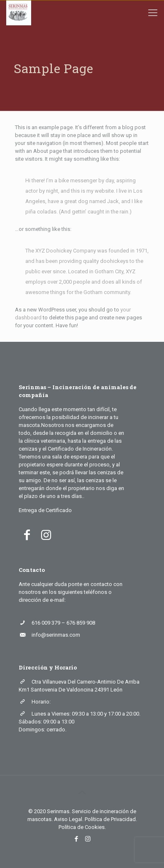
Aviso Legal (68, 819)
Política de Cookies (82, 827)
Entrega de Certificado (45, 510)
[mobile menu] (153, 13)
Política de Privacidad (110, 819)
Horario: (41, 702)
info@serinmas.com (56, 635)
